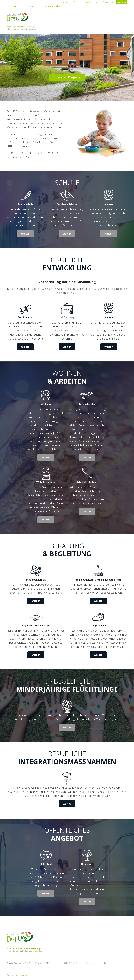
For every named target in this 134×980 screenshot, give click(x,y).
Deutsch (17, 6)
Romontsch (32, 6)
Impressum (21, 975)
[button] (126, 21)
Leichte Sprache (52, 6)
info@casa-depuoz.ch (94, 963)
